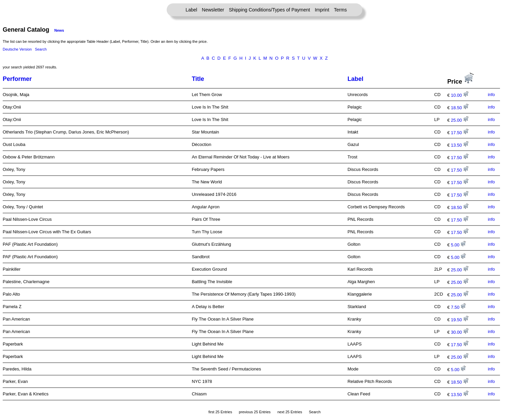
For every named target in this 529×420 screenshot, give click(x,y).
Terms (340, 10)
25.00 (460, 120)
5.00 (459, 245)
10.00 (460, 95)
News (59, 30)
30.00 (460, 332)
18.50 (460, 108)
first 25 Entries (220, 412)
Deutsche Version (17, 49)
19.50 (460, 320)
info (491, 95)
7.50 (459, 307)
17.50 (460, 133)
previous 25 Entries (255, 412)
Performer (17, 79)
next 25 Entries (290, 412)
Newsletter (213, 10)
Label (191, 10)
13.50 (460, 145)
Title (198, 79)
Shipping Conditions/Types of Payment (270, 10)
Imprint (322, 10)
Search (41, 49)
